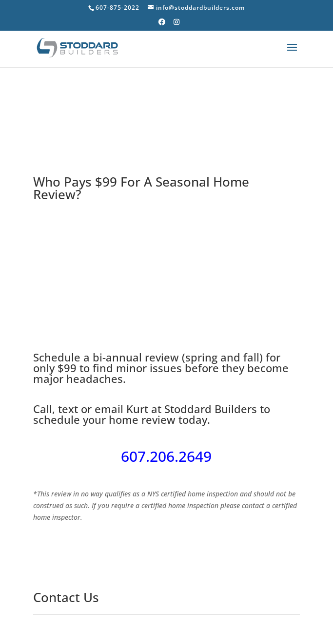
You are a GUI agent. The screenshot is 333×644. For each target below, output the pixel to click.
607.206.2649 (166, 456)
